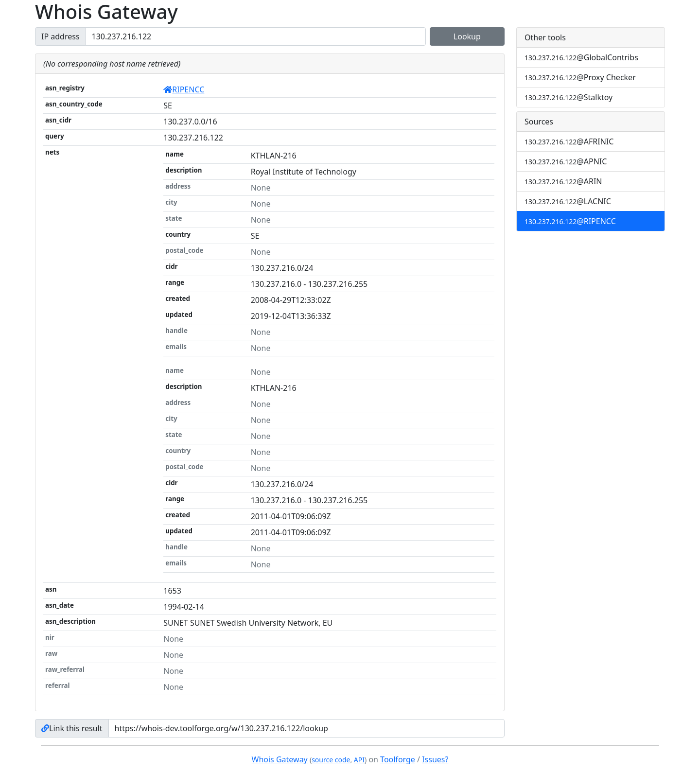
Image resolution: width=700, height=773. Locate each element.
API (359, 760)
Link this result (72, 728)
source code (331, 760)
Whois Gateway (280, 759)
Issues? (435, 759)
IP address (61, 36)
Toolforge (398, 759)
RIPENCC (184, 89)
